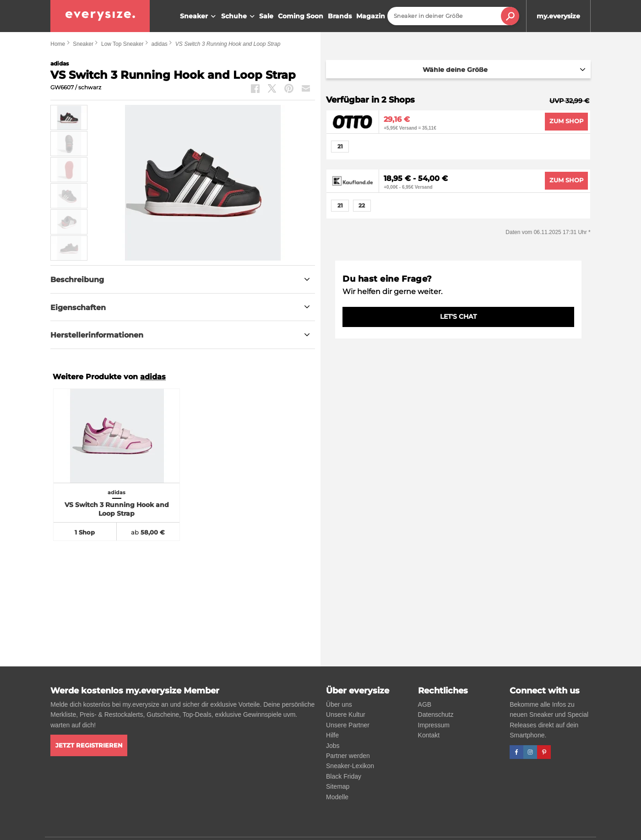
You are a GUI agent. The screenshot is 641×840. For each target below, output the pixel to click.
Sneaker (199, 16)
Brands (340, 16)
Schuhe (239, 16)
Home (58, 44)
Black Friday (344, 776)
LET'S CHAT (458, 316)
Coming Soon (301, 16)
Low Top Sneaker (122, 44)
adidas (159, 44)
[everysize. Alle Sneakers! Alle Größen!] (100, 16)
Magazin (371, 16)
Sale (266, 16)
